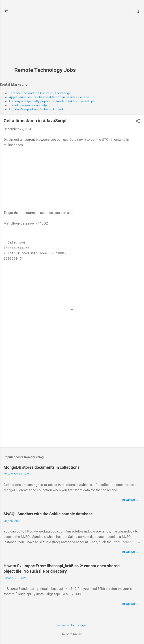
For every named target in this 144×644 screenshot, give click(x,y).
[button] (138, 122)
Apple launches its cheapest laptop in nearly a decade (49, 97)
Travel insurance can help (28, 105)
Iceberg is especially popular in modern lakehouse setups (52, 101)
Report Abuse (72, 634)
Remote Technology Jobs (45, 70)
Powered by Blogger (72, 625)
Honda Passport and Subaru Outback (36, 109)
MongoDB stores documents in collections (42, 467)
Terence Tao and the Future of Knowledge (40, 93)
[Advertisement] (45, 36)
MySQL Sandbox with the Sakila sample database (48, 514)
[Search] (138, 12)
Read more (131, 500)
